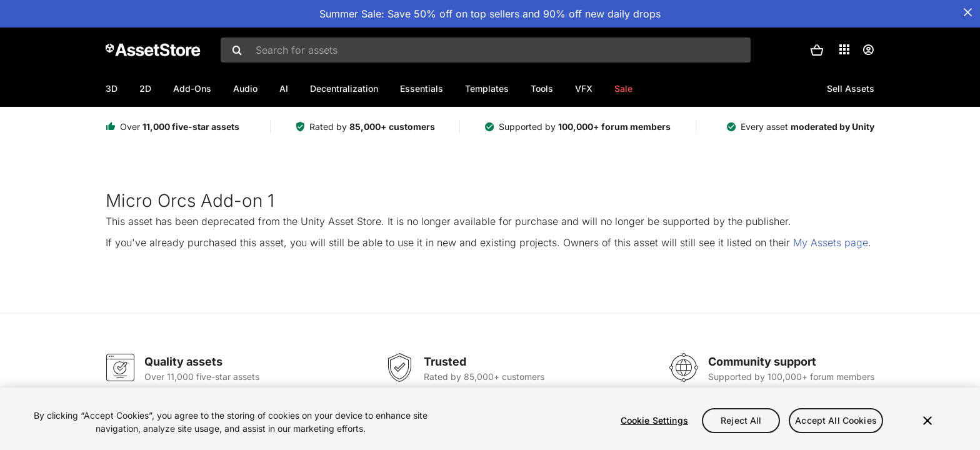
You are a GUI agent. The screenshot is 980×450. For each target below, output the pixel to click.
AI (284, 88)
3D (112, 88)
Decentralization (344, 88)
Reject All (741, 420)
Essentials (422, 88)
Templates (487, 88)
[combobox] (486, 50)
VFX (584, 88)
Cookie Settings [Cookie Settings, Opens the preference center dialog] (654, 420)
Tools (542, 88)
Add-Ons (192, 88)
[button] (817, 50)
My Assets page (831, 242)
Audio (245, 88)
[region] (490, 419)
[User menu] (868, 50)
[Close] (927, 421)
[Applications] (844, 49)
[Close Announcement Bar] (967, 12)
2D (145, 88)
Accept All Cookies (836, 420)
